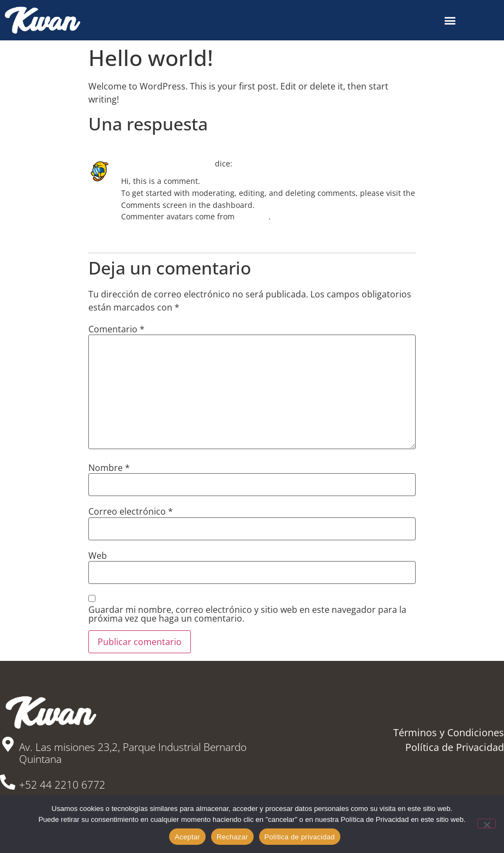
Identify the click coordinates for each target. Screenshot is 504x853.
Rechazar (232, 837)
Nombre (109, 468)
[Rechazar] (487, 824)
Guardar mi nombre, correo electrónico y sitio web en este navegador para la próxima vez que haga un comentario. (247, 614)
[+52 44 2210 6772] (8, 782)
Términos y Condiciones (449, 732)
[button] (450, 20)
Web (98, 556)
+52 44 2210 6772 (62, 785)
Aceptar (187, 837)
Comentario (116, 329)
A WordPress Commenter (167, 163)
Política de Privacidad (455, 747)
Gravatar (253, 216)
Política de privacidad (300, 837)
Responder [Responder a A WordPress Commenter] (137, 233)
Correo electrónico (131, 511)
